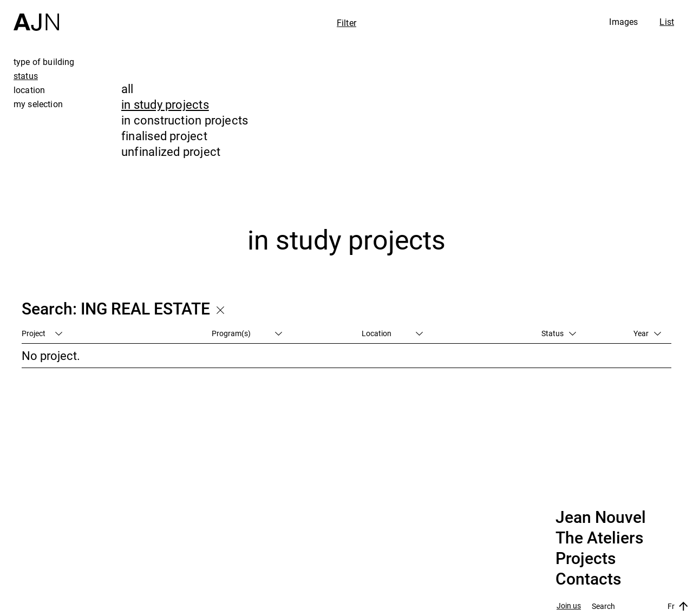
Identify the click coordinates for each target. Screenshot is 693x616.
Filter (346, 23)
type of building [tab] (44, 62)
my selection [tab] (38, 104)
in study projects (165, 104)
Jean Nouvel (601, 517)
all (128, 89)
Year (647, 333)
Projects (586, 559)
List (667, 22)
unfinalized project (171, 151)
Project (42, 333)
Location (392, 333)
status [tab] (26, 76)
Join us (569, 606)
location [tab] (29, 90)
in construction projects (185, 120)
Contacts (588, 579)
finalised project (164, 136)
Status (559, 333)
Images (623, 22)
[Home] (36, 15)
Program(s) (247, 333)
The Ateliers (599, 538)
